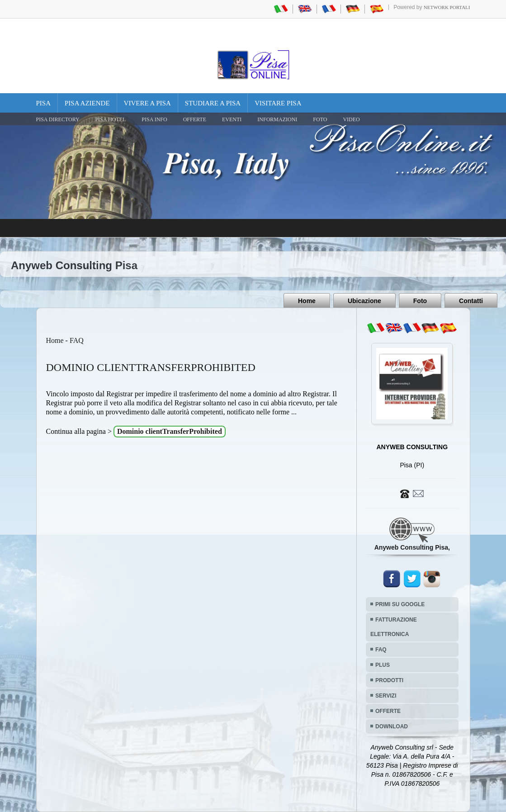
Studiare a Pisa (213, 103)
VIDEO (351, 119)
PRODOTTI (389, 680)
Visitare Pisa (278, 103)
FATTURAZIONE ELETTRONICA (394, 627)
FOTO (320, 119)
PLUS (383, 665)
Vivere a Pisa (147, 103)
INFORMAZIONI (277, 119)
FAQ (77, 340)
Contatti (471, 301)
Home (307, 301)
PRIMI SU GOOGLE (400, 604)
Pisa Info (154, 119)
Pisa (44, 103)
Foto (420, 301)
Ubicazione (364, 301)
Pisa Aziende (87, 103)
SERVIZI (386, 696)
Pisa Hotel (111, 119)
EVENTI (232, 119)
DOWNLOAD (392, 727)
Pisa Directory (58, 119)
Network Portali (447, 7)
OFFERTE (195, 119)
